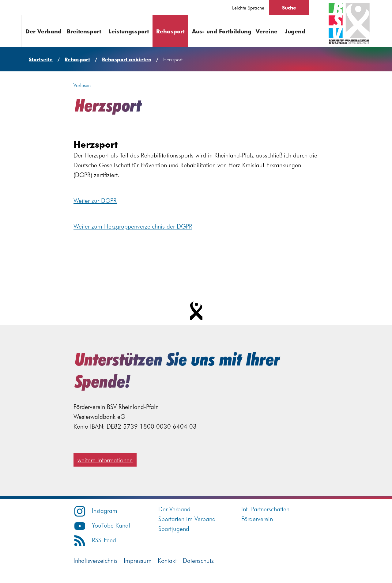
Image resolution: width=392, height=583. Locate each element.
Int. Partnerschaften (265, 509)
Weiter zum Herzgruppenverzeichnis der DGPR (133, 226)
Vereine (267, 31)
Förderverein (257, 519)
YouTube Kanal (102, 525)
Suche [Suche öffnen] (289, 7)
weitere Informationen (105, 460)
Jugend (295, 31)
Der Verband (43, 31)
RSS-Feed (95, 540)
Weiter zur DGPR (95, 200)
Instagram (95, 510)
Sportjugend (174, 528)
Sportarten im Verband (187, 519)
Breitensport (84, 31)
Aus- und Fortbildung (222, 31)
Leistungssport (129, 31)
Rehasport (170, 31)
